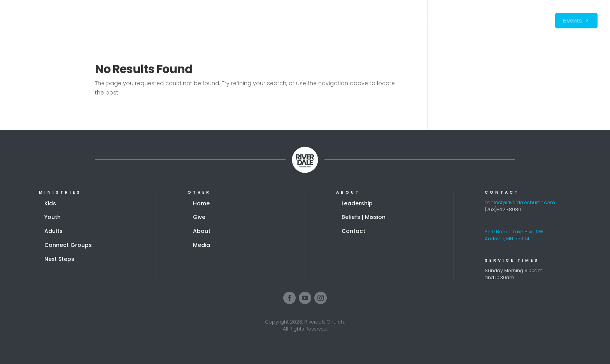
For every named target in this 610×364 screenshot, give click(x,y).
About (202, 231)
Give (199, 217)
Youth (53, 217)
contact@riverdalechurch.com (520, 202)
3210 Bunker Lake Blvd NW (514, 232)
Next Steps (59, 259)
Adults (53, 231)
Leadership (357, 203)
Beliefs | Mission (364, 217)
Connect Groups (68, 245)
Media (202, 245)
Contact (353, 231)
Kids (50, 203)
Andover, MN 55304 (507, 239)
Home (201, 203)
